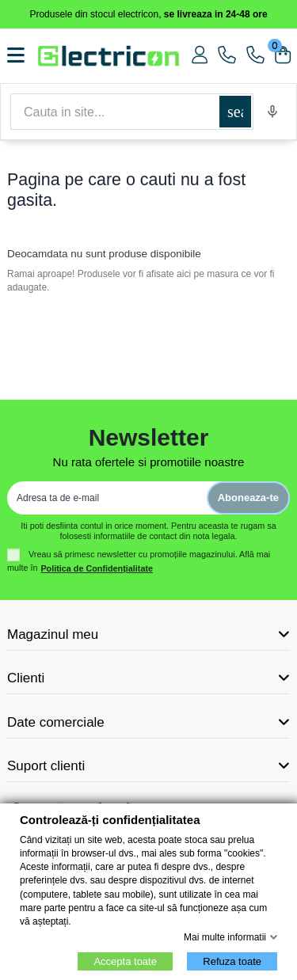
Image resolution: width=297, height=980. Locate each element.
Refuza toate (232, 961)
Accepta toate (125, 961)
